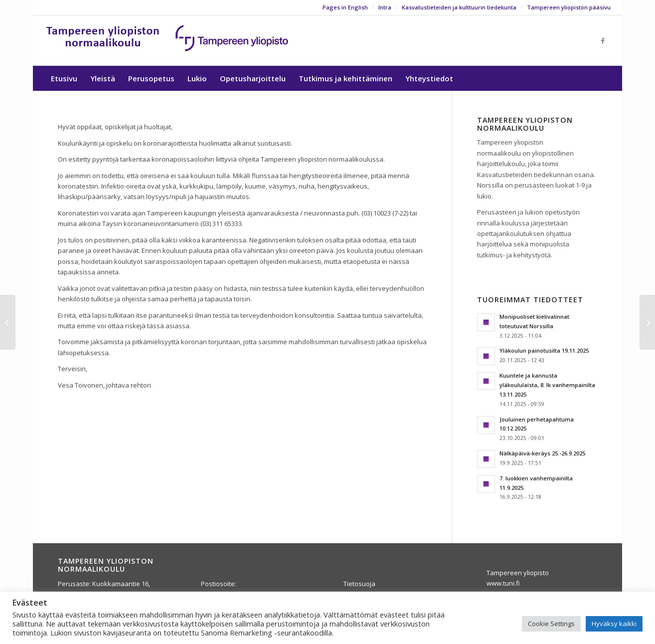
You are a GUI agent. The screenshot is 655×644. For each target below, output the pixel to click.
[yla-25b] (168, 40)
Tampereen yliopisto (518, 573)
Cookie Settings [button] (551, 624)
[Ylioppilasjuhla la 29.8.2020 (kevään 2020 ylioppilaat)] (8, 322)
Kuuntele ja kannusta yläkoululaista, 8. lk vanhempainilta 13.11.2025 (547, 385)
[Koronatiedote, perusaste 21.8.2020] (647, 322)
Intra (385, 7)
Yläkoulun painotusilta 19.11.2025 (544, 350)
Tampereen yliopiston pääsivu (569, 7)
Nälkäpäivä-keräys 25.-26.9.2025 (542, 453)
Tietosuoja (359, 584)
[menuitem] (345, 7)
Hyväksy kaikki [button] (614, 624)
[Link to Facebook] (603, 40)
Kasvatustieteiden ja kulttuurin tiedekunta (459, 7)
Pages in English (345, 7)
